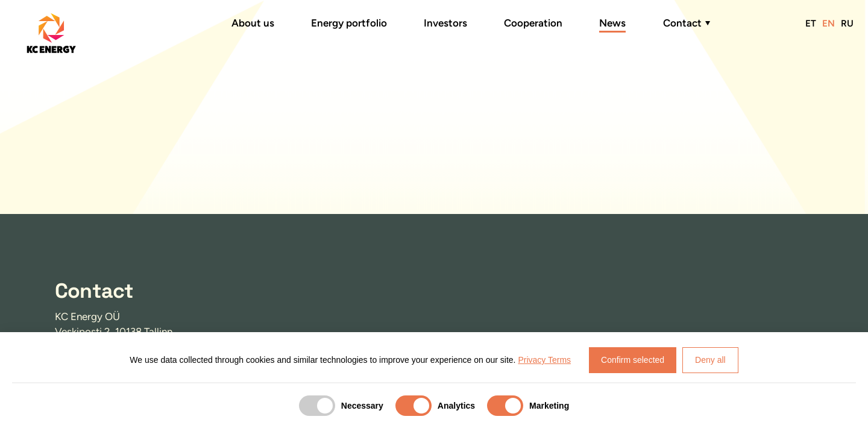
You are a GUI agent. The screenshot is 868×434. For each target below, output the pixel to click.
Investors (445, 23)
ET (811, 23)
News (612, 23)
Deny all (710, 360)
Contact (682, 23)
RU (847, 23)
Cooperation (533, 23)
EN (829, 23)
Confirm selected (633, 360)
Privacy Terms (544, 360)
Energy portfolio (349, 23)
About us (253, 23)
